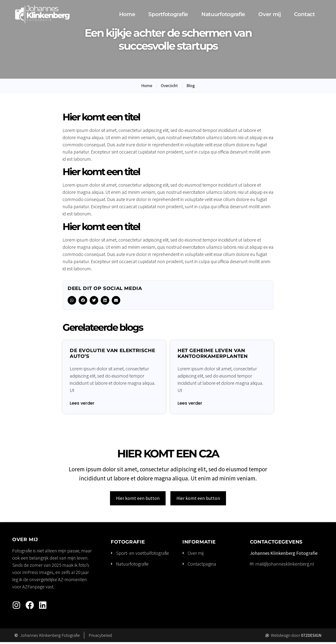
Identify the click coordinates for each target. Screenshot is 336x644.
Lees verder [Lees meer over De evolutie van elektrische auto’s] (82, 404)
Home (127, 14)
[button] (72, 300)
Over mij (270, 14)
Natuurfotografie (223, 14)
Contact (304, 14)
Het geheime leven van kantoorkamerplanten (213, 353)
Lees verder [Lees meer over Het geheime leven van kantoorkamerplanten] (190, 404)
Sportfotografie (168, 14)
